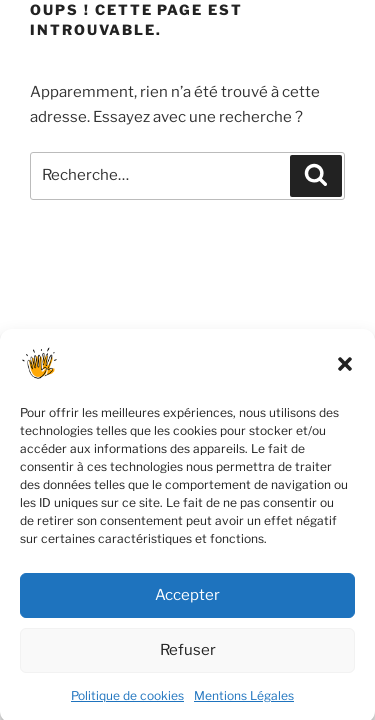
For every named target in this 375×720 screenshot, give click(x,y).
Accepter (187, 603)
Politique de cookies (127, 703)
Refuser (188, 658)
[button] (345, 372)
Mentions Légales (244, 703)
